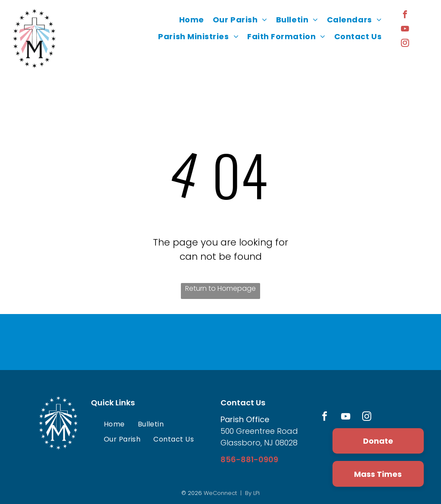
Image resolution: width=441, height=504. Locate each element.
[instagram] (405, 44)
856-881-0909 (249, 459)
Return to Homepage (220, 288)
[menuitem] (192, 20)
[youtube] (405, 30)
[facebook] (405, 16)
